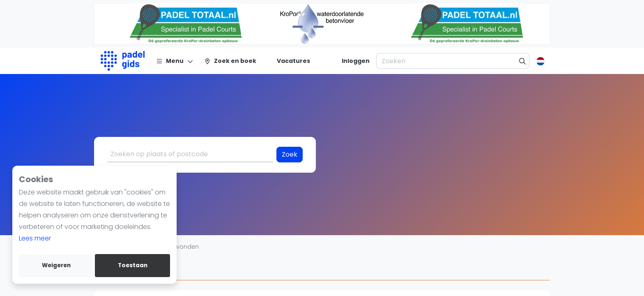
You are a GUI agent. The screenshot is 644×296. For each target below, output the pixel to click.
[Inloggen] (356, 61)
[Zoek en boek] (230, 61)
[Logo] (123, 61)
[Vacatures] (289, 61)
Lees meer (35, 238)
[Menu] (175, 61)
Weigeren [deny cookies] (56, 265)
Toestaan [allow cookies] (133, 265)
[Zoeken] (523, 61)
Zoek (290, 154)
